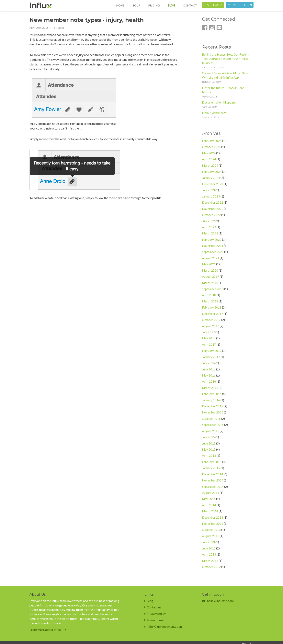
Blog (171, 5)
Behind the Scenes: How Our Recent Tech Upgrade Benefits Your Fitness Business (225, 59)
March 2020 (210, 270)
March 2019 (210, 283)
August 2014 (211, 493)
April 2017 (209, 345)
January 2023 (211, 196)
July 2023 (208, 190)
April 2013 (209, 554)
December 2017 (213, 314)
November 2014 (213, 480)
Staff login (213, 5)
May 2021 (209, 264)
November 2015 (213, 412)
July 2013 (208, 542)
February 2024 (212, 172)
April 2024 (209, 159)
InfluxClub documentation (163, 626)
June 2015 (209, 443)
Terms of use (154, 620)
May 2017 (209, 338)
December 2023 (213, 184)
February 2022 (212, 240)
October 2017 (211, 320)
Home (120, 5)
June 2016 (209, 369)
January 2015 (211, 468)
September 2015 (213, 425)
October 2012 (211, 567)
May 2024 (209, 153)
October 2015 (211, 419)
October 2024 (211, 147)
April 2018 (209, 295)
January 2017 (211, 357)
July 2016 (208, 363)
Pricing (154, 5)
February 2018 (212, 307)
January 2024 (211, 178)
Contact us (153, 607)
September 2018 (213, 289)
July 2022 (208, 221)
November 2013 (213, 524)
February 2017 (212, 351)
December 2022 (213, 202)
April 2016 (209, 381)
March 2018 (210, 301)
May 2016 (209, 375)
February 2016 (212, 394)
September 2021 (213, 252)
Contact (190, 5)
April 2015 (209, 456)
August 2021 (211, 258)
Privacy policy (155, 613)
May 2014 (209, 499)
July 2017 (208, 332)
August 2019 (211, 277)
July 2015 (208, 437)
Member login (240, 5)
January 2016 (211, 400)
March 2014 (210, 511)
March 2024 (210, 165)
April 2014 (209, 505)
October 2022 (211, 215)
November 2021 (213, 246)
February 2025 (212, 141)
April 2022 (209, 227)
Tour (136, 5)
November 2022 (213, 209)
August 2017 (211, 326)
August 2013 (211, 536)
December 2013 (213, 517)
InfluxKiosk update (214, 113)
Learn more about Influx (48, 630)
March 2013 (210, 561)
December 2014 (213, 474)
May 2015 (209, 449)
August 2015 (211, 431)
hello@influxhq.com (220, 601)
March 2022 (210, 233)
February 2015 (212, 462)
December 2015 (213, 406)
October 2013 (211, 530)
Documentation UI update (219, 102)
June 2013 (209, 548)
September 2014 (213, 487)
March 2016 (210, 388)
